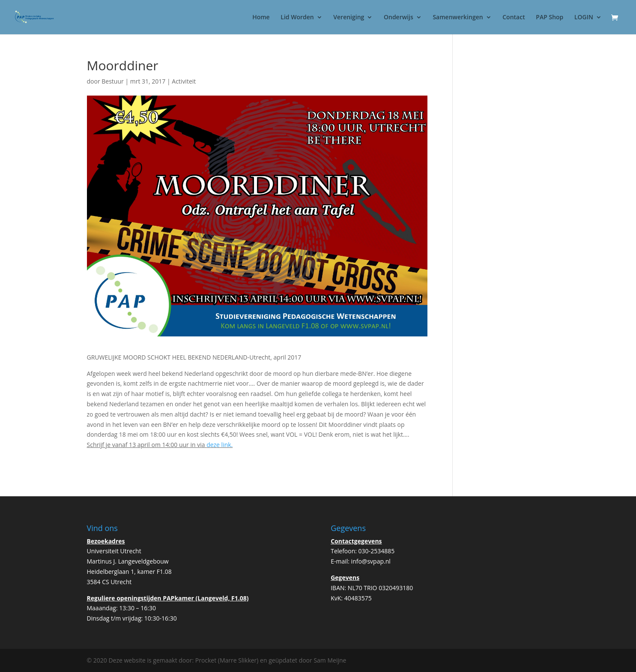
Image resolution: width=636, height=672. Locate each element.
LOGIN (584, 18)
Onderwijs (399, 18)
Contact (514, 18)
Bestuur (112, 81)
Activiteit (184, 81)
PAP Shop (549, 18)
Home (261, 18)
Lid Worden (297, 18)
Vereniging (349, 18)
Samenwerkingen (458, 18)
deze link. (219, 445)
